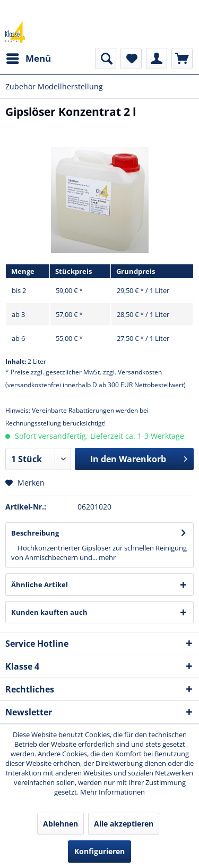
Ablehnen (60, 824)
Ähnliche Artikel (40, 585)
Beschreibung (35, 533)
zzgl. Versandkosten (132, 372)
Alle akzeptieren (124, 824)
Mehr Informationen (113, 792)
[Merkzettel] (131, 59)
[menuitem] (28, 59)
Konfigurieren (99, 851)
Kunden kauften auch (49, 612)
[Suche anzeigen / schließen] (106, 59)
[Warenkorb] (182, 59)
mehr (106, 557)
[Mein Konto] (157, 59)
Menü (29, 57)
